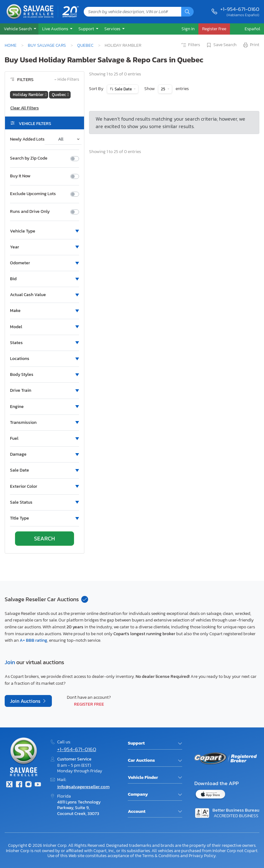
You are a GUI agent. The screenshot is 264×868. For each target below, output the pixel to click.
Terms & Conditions (161, 856)
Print (251, 45)
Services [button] (113, 29)
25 (164, 89)
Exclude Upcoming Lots (33, 194)
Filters (190, 45)
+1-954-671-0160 (240, 9)
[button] (19, 29)
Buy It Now (20, 176)
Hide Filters (67, 80)
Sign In (188, 29)
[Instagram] (28, 785)
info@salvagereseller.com (83, 786)
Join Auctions (26, 701)
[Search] (187, 12)
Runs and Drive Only (30, 212)
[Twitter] (9, 785)
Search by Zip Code (29, 158)
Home (11, 45)
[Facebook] (19, 785)
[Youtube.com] (38, 785)
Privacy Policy (202, 856)
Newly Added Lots (27, 139)
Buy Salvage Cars (47, 45)
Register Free (89, 704)
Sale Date (123, 89)
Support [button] (87, 29)
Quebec (85, 45)
